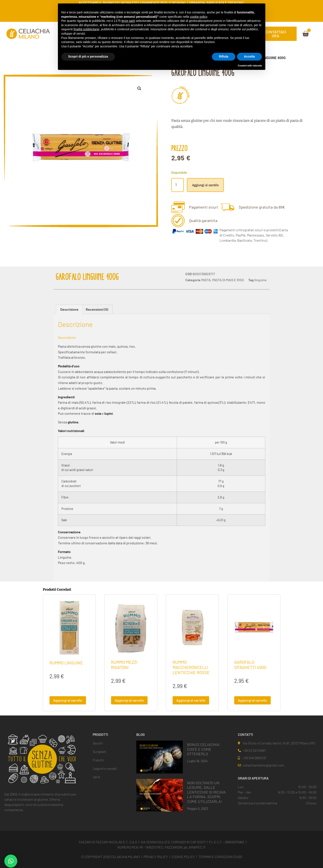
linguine (260, 280)
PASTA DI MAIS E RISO (228, 280)
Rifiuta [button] (224, 56)
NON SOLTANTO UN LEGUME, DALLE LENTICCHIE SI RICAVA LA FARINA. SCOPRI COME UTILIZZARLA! (206, 792)
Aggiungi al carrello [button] (68, 700)
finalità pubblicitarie (86, 29)
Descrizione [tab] (69, 309)
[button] (139, 88)
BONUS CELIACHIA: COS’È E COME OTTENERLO (204, 749)
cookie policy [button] (198, 17)
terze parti (128, 21)
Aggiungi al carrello (205, 185)
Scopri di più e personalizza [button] (88, 56)
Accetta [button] (249, 56)
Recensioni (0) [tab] (97, 309)
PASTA (206, 280)
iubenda (257, 66)
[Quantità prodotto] (178, 185)
